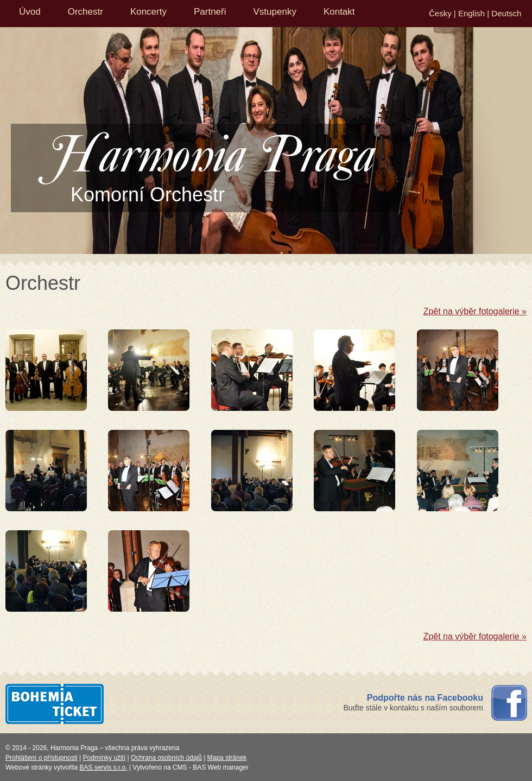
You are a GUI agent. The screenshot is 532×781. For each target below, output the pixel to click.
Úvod (30, 12)
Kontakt (339, 12)
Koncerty (148, 12)
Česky (440, 13)
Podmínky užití (104, 758)
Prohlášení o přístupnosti (42, 758)
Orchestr (85, 12)
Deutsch (506, 13)
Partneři (210, 12)
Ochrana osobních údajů (166, 758)
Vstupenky (275, 12)
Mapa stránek (227, 758)
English (471, 13)
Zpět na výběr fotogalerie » (475, 311)
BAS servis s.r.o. (104, 767)
